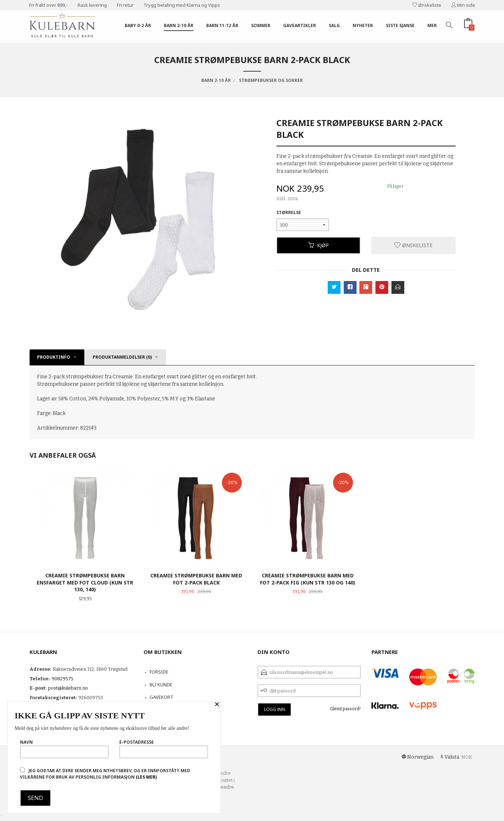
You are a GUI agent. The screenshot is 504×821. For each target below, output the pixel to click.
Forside (159, 672)
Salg (334, 25)
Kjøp (318, 245)
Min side (463, 5)
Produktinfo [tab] (54, 357)
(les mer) (146, 777)
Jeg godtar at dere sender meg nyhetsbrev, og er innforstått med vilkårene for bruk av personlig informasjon (105, 774)
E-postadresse (164, 749)
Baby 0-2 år (138, 25)
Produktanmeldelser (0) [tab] (122, 357)
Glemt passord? (345, 709)
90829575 (63, 679)
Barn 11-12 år (222, 25)
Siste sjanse (400, 25)
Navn (64, 749)
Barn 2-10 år (179, 25)
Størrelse (289, 212)
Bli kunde (161, 685)
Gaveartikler (300, 25)
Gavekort (162, 697)
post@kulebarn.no (68, 688)
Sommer (261, 25)
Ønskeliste (427, 5)
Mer (432, 25)
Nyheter (363, 25)
